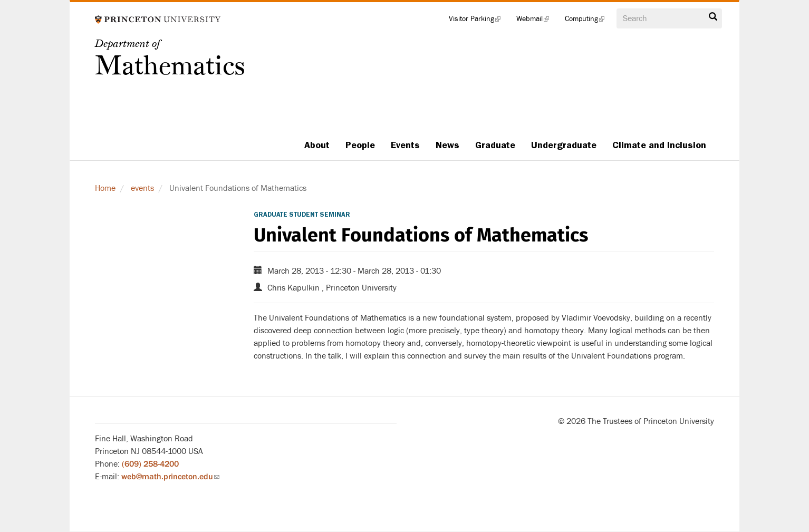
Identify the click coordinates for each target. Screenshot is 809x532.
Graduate (495, 145)
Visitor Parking (479, 21)
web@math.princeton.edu (170, 477)
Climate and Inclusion (659, 145)
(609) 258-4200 (150, 464)
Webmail (537, 21)
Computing (589, 21)
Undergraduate (564, 145)
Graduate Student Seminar (302, 215)
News (447, 145)
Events (405, 145)
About (317, 145)
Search (713, 17)
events (142, 188)
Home (105, 188)
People (360, 145)
